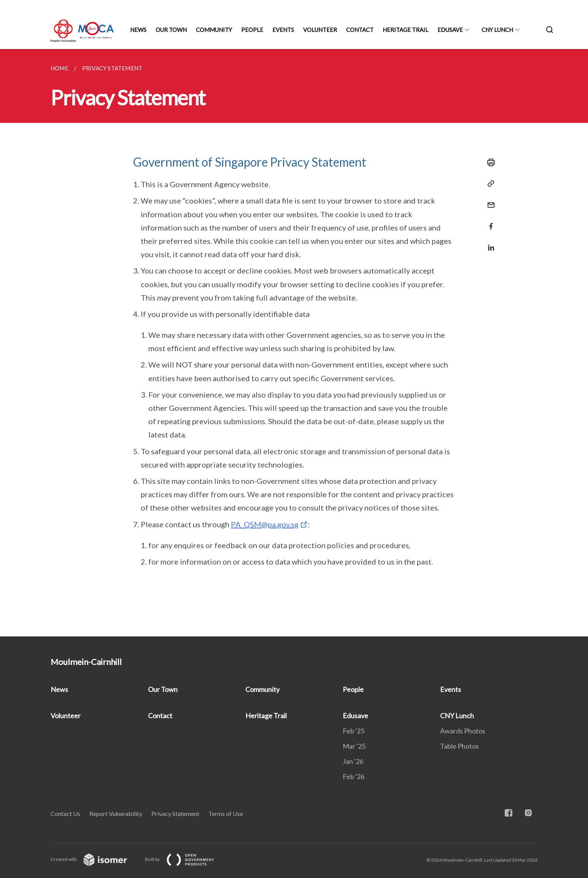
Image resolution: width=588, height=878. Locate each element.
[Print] (489, 162)
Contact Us (65, 814)
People (252, 30)
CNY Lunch (497, 30)
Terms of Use (226, 814)
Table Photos (459, 746)
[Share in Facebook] (489, 222)
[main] (294, 343)
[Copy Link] (489, 184)
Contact (360, 30)
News (138, 30)
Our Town (171, 30)
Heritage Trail (405, 30)
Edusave (450, 30)
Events (283, 30)
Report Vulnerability (116, 814)
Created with (95, 859)
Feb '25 (354, 731)
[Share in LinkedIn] (489, 243)
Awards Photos (463, 731)
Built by (186, 859)
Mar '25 (354, 746)
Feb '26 (354, 776)
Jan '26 (353, 761)
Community (214, 30)
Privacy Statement (175, 814)
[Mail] (489, 200)
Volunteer (320, 30)
